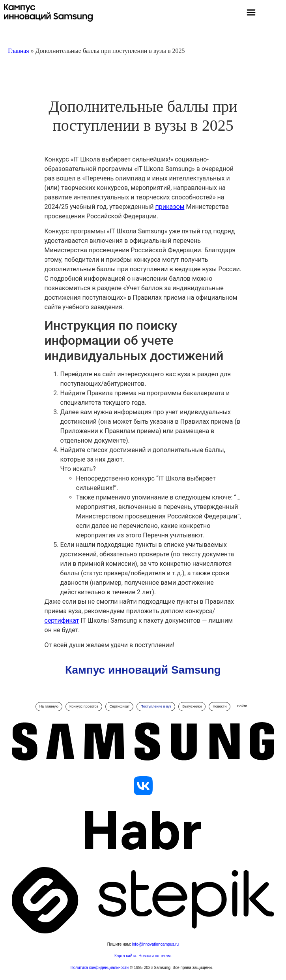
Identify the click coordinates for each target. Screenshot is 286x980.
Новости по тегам (154, 956)
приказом (170, 207)
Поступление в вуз (156, 706)
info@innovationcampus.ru (156, 944)
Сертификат (119, 706)
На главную (49, 706)
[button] (251, 13)
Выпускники (192, 706)
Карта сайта (125, 956)
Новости (220, 706)
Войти (242, 706)
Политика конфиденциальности (100, 968)
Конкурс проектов (84, 706)
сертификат (62, 620)
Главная (19, 51)
